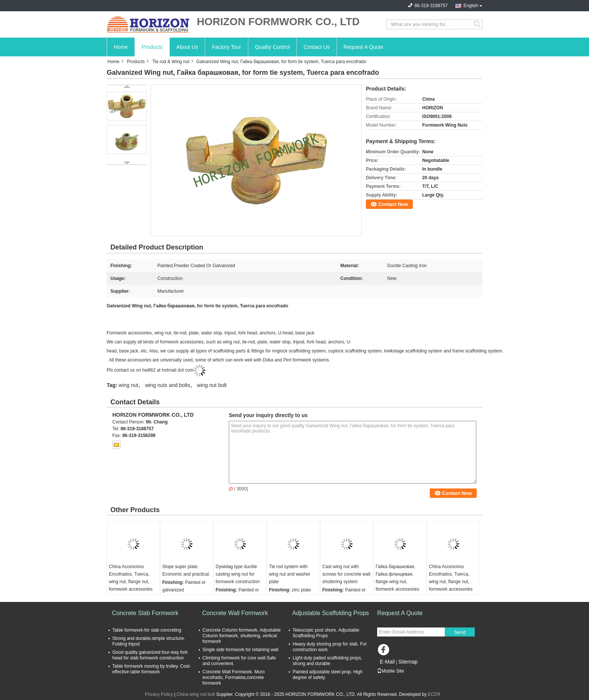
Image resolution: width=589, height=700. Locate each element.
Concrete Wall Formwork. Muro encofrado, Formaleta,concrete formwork (234, 677)
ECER (434, 694)
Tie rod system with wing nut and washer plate (290, 574)
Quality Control (273, 47)
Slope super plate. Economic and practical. (186, 570)
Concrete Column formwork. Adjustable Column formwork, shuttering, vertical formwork (242, 636)
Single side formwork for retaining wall (240, 650)
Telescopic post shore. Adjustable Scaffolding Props (326, 633)
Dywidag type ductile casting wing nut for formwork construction (238, 574)
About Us (187, 47)
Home (121, 47)
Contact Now (393, 204)
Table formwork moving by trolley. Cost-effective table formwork (152, 669)
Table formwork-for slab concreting (147, 630)
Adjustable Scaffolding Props (331, 613)
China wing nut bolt (196, 694)
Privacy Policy (159, 694)
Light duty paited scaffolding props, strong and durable (327, 661)
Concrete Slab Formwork (145, 613)
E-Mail (387, 662)
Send (460, 632)
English (471, 6)
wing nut (128, 385)
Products (152, 47)
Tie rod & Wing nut (171, 62)
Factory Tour (227, 47)
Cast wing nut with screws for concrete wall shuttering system (346, 574)
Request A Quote (364, 47)
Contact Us (316, 47)
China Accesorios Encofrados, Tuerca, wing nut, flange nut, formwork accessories (131, 578)
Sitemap (408, 662)
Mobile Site (390, 671)
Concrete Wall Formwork (235, 613)
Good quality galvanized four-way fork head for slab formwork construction (150, 655)
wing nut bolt (212, 385)
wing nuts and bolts (168, 385)
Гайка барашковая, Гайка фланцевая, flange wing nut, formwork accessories (397, 578)
